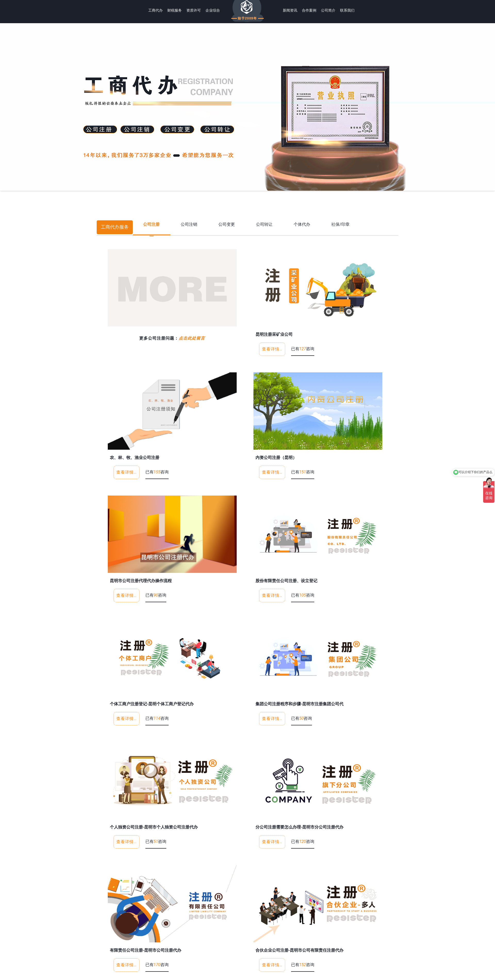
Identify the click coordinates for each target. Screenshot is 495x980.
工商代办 (155, 10)
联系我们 (347, 10)
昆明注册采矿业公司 (274, 334)
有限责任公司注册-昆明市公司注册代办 (146, 950)
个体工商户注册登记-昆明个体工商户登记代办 (152, 704)
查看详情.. (272, 349)
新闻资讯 (290, 10)
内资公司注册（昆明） (276, 458)
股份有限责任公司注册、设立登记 (286, 581)
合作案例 (309, 10)
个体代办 (302, 224)
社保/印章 (340, 224)
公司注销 (189, 224)
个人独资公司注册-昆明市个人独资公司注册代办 (154, 827)
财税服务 (175, 10)
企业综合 (213, 10)
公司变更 (227, 224)
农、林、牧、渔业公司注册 (135, 458)
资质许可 (194, 10)
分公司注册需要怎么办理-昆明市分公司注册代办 (300, 827)
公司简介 (328, 10)
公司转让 (264, 224)
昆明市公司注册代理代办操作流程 (141, 581)
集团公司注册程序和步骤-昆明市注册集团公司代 (300, 704)
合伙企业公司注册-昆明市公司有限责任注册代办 (300, 950)
